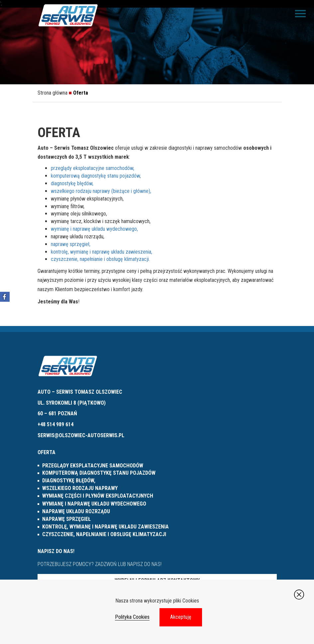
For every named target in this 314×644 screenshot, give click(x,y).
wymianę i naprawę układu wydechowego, (94, 229)
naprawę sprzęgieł (66, 519)
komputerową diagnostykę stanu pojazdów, (96, 176)
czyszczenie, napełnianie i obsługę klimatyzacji (104, 534)
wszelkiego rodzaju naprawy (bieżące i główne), (101, 191)
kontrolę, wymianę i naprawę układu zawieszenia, (102, 252)
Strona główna (52, 93)
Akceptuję (181, 617)
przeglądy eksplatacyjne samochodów (93, 466)
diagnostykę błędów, (72, 183)
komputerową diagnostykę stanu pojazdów (99, 473)
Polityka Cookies (132, 617)
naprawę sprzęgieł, (71, 244)
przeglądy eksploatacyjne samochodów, (93, 168)
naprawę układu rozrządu (76, 511)
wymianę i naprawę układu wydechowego (94, 504)
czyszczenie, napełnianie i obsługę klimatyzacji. (100, 259)
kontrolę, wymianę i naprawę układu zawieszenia (105, 527)
